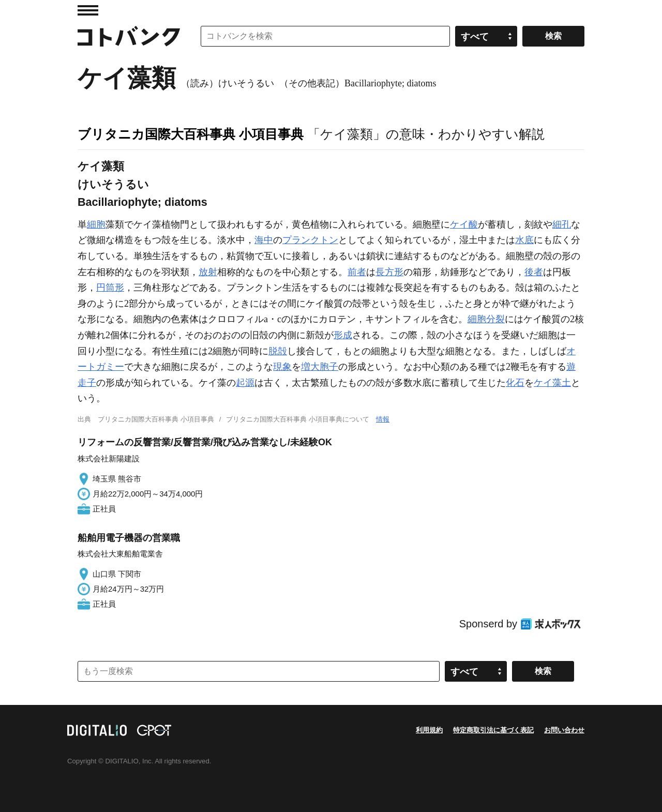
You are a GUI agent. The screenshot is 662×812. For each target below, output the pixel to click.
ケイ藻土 (552, 383)
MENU (88, 10)
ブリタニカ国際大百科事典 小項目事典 (191, 134)
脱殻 (278, 351)
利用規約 (429, 730)
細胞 (96, 224)
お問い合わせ (564, 730)
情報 (383, 419)
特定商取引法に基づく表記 (493, 730)
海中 (264, 240)
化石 (515, 383)
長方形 (389, 272)
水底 (524, 240)
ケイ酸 (464, 224)
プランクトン (310, 240)
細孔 (562, 224)
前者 (357, 272)
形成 (343, 335)
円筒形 (110, 288)
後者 (534, 272)
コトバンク (129, 36)
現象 (282, 367)
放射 (208, 272)
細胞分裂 (486, 319)
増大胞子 (320, 367)
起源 (245, 383)
